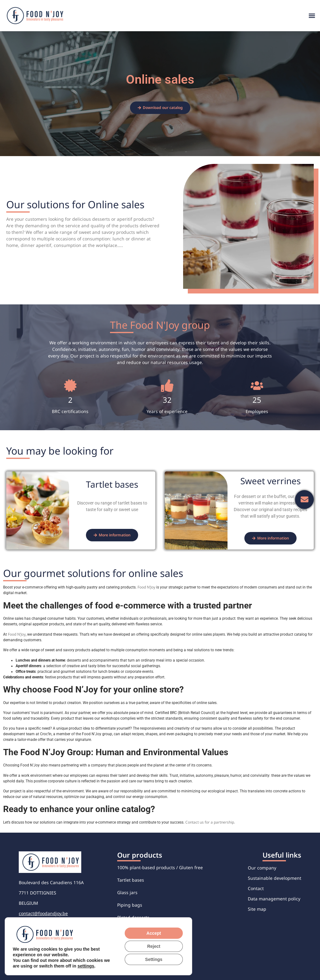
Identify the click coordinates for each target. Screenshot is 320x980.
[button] (312, 16)
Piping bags (130, 905)
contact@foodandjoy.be (43, 913)
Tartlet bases (131, 880)
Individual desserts (137, 955)
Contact (256, 888)
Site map (257, 909)
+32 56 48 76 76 (35, 924)
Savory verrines (133, 930)
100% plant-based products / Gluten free (160, 867)
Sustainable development (275, 878)
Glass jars (127, 892)
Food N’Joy (146, 587)
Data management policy (274, 899)
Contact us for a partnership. (210, 822)
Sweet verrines (133, 942)
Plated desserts (133, 917)
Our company (262, 868)
